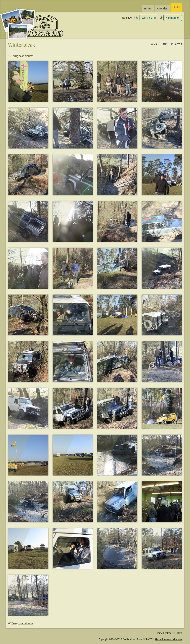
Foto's (176, 7)
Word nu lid (149, 18)
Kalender (162, 9)
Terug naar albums (22, 56)
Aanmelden (173, 18)
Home (148, 9)
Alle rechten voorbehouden (168, 639)
